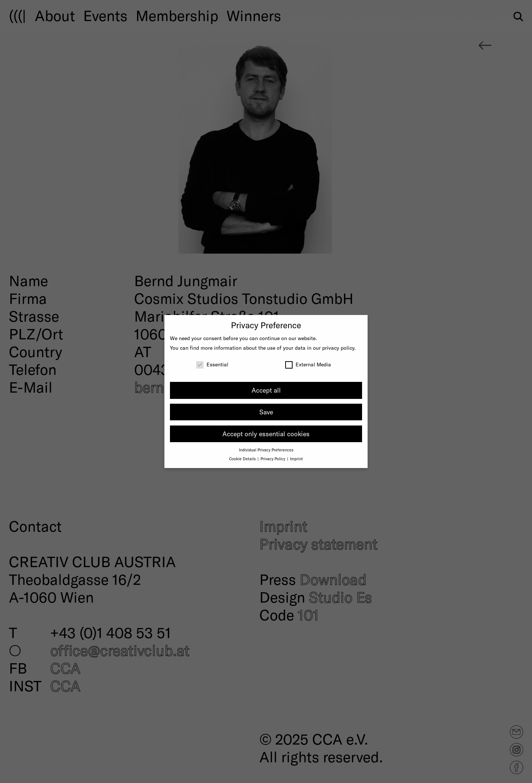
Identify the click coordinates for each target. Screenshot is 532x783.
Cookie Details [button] (243, 459)
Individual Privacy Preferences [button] (266, 450)
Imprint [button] (296, 459)
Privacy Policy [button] (273, 459)
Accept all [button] (266, 390)
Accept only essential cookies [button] (266, 434)
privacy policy (338, 348)
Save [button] (266, 412)
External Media (308, 364)
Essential (212, 364)
